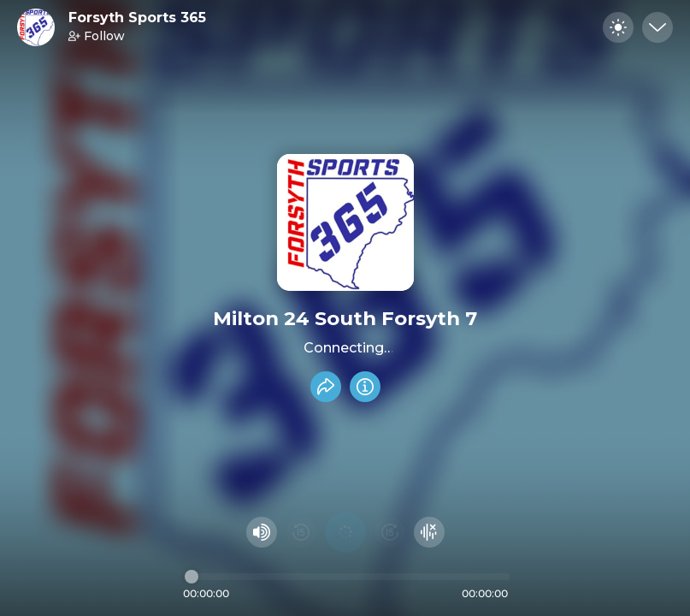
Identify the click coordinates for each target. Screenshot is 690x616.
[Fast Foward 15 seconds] (390, 532)
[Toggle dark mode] (618, 27)
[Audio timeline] (347, 577)
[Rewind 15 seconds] (301, 532)
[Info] (365, 387)
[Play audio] (345, 532)
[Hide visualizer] (429, 532)
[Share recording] (326, 387)
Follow (97, 36)
